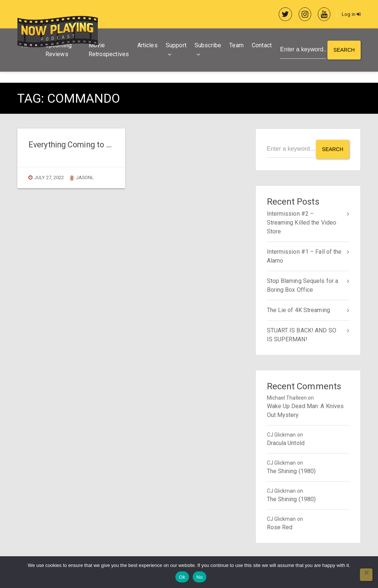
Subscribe (207, 46)
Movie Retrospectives (108, 50)
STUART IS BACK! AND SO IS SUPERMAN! (302, 334)
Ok (182, 577)
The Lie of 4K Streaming (298, 310)
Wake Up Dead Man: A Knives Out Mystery (305, 410)
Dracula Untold (286, 443)
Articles (146, 46)
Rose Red (280, 527)
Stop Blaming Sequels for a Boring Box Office (303, 285)
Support (175, 46)
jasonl (82, 178)
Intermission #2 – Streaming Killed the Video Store (302, 222)
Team (236, 46)
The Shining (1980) (291, 471)
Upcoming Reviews (59, 50)
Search (344, 51)
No (200, 577)
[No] (366, 575)
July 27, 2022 (49, 178)
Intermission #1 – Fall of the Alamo (304, 256)
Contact (261, 46)
